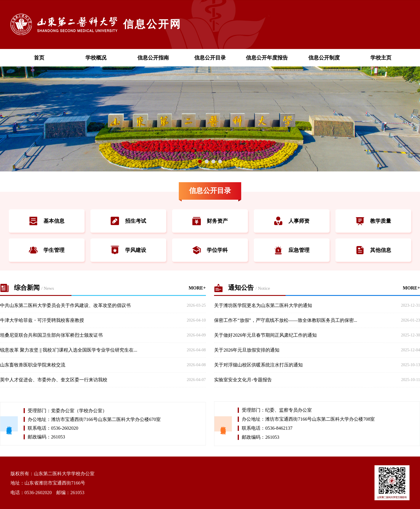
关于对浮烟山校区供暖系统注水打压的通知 (258, 365)
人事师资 (292, 221)
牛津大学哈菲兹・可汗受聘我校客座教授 (42, 320)
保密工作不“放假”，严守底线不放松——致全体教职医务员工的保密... (286, 320)
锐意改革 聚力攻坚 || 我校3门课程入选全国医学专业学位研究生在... (69, 350)
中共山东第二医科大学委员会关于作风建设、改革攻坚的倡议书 (65, 305)
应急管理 (292, 250)
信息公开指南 (153, 58)
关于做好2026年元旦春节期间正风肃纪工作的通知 (265, 335)
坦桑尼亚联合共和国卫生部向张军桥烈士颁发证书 (51, 335)
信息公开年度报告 (267, 58)
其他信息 (373, 250)
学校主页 (381, 58)
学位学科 (210, 250)
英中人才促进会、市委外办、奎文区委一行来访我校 (54, 380)
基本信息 (47, 221)
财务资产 (210, 221)
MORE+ (197, 288)
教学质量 (373, 221)
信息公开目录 (210, 58)
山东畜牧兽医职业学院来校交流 (33, 365)
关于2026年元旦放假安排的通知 (247, 350)
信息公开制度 (324, 58)
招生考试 (128, 221)
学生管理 (47, 250)
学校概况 (96, 58)
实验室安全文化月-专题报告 (243, 380)
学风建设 (128, 250)
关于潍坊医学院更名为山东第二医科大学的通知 (263, 305)
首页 (39, 58)
